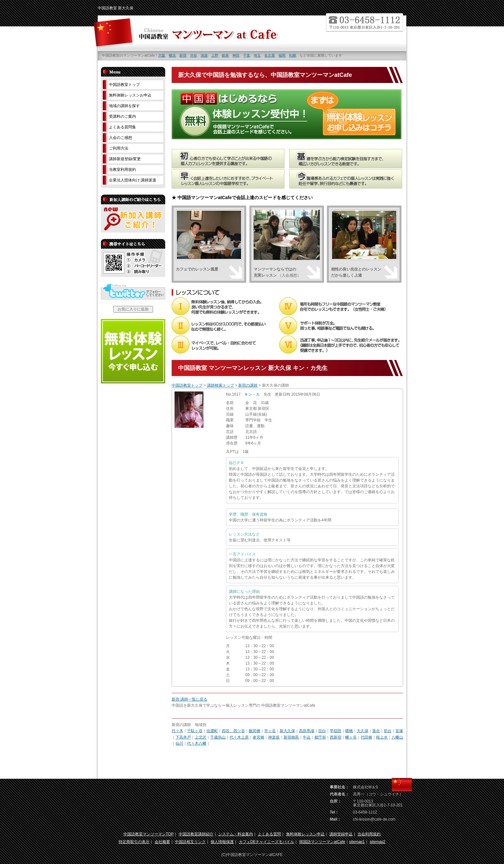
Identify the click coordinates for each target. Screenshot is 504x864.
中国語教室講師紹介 (196, 834)
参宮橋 (258, 737)
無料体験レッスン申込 (305, 834)
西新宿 (336, 737)
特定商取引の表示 (134, 842)
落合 (376, 731)
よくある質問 (269, 834)
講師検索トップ (221, 385)
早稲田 (336, 731)
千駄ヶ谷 (195, 731)
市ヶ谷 (270, 731)
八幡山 (397, 737)
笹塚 (399, 731)
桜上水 (382, 737)
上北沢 (201, 737)
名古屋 (270, 55)
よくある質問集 (122, 127)
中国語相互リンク (190, 842)
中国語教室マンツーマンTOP (148, 834)
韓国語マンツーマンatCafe (322, 842)
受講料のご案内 (122, 116)
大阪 (162, 55)
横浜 (172, 55)
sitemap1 (357, 842)
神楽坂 (274, 737)
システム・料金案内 (236, 834)
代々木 (177, 731)
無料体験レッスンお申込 (130, 95)
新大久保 (287, 731)
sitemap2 (378, 842)
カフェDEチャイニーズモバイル (267, 842)
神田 (236, 55)
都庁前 (320, 737)
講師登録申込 (341, 834)
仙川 (179, 743)
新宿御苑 (291, 737)
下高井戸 (183, 737)
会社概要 (162, 842)
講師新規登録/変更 (125, 159)
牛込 (307, 737)
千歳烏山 (218, 737)
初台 (388, 731)
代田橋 (366, 737)
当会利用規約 (369, 834)
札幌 (292, 55)
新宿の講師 (248, 385)
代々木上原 (239, 737)
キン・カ (252, 394)
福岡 (282, 55)
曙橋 (349, 731)
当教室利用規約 (122, 170)
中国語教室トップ (187, 385)
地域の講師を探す (124, 106)
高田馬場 (307, 731)
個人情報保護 (222, 842)
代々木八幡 (197, 743)
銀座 (225, 55)
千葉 (247, 55)
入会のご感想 (121, 138)
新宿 (183, 55)
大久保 (363, 731)
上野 (215, 55)
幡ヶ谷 (351, 737)
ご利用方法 (119, 148)
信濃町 (212, 731)
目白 (322, 731)
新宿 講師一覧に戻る (189, 699)
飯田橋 (255, 731)
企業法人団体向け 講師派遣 (133, 180)
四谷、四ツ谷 (233, 731)
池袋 (204, 55)
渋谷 (194, 55)
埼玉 (257, 55)
